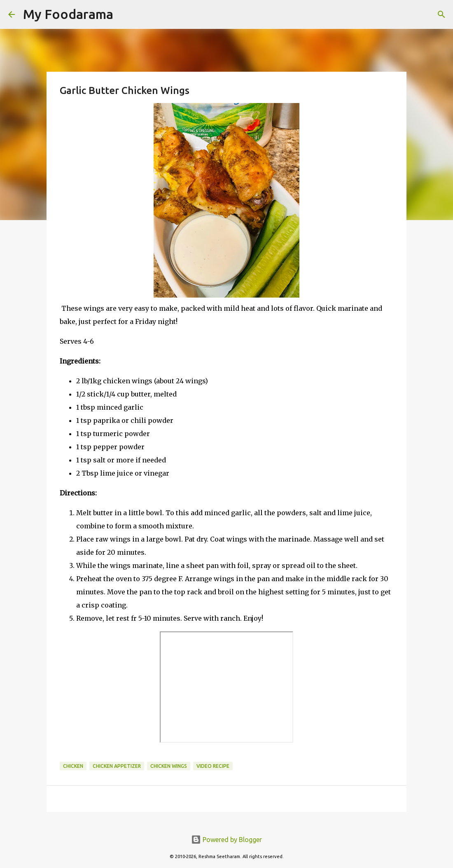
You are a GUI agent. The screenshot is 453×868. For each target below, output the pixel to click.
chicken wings (169, 766)
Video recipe (213, 766)
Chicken (73, 766)
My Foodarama (68, 14)
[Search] (125, 14)
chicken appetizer (117, 766)
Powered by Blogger (226, 840)
